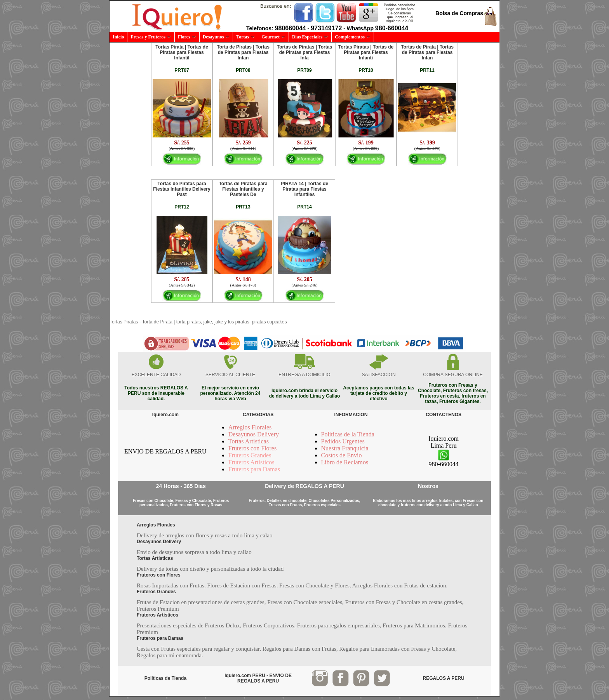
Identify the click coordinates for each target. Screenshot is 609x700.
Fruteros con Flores (252, 448)
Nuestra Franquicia (345, 448)
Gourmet (273, 37)
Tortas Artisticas (249, 441)
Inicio (118, 37)
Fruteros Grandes (250, 455)
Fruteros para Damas (254, 469)
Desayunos (216, 37)
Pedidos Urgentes (343, 441)
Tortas (245, 37)
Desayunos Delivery (254, 434)
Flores (187, 37)
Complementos (353, 37)
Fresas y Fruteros (151, 37)
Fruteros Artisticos (251, 462)
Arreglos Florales (250, 427)
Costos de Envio (342, 455)
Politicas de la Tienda (348, 434)
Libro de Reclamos (345, 462)
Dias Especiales (310, 37)
